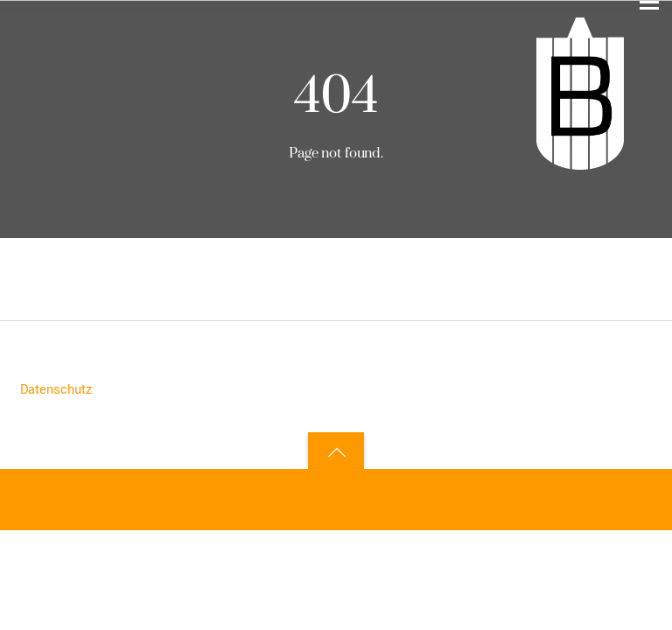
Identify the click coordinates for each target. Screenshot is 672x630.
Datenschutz (56, 390)
